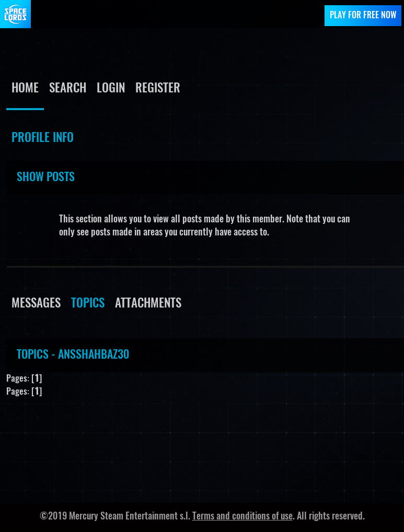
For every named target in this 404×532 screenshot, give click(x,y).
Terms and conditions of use (243, 517)
